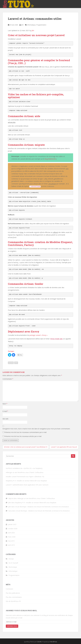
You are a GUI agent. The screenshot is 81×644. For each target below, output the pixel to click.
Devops (11, 559)
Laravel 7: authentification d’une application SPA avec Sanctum (27, 485)
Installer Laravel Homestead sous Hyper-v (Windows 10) (25, 477)
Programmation (41, 25)
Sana (10, 511)
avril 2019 (11, 545)
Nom (5, 404)
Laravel (11, 363)
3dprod (11, 498)
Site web (5, 419)
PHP (16, 363)
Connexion (9, 589)
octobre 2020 (13, 529)
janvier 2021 (12, 524)
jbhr (22, 25)
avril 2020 (11, 533)
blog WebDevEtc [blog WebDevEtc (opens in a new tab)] (50, 159)
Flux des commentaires (14, 597)
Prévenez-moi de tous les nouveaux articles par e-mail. (23, 436)
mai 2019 (11, 541)
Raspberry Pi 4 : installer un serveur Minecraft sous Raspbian (26, 481)
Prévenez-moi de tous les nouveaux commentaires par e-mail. (26, 432)
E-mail (5, 411)
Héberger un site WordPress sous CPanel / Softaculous (25, 472)
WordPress (54, 642)
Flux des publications (13, 593)
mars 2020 (12, 537)
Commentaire (8, 379)
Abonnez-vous (12, 626)
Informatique (31, 25)
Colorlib (39, 642)
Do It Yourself (13, 563)
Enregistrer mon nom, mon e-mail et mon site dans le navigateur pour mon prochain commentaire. (36, 429)
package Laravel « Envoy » (38, 335)
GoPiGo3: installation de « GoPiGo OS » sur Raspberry (24, 468)
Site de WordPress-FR (13, 601)
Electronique (13, 567)
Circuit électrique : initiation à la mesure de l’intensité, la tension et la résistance (42, 507)
